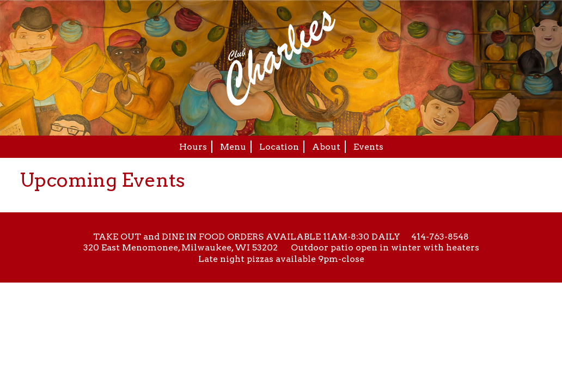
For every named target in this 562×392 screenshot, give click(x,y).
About (326, 147)
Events (368, 147)
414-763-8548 (440, 237)
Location (279, 147)
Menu (233, 147)
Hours (193, 147)
